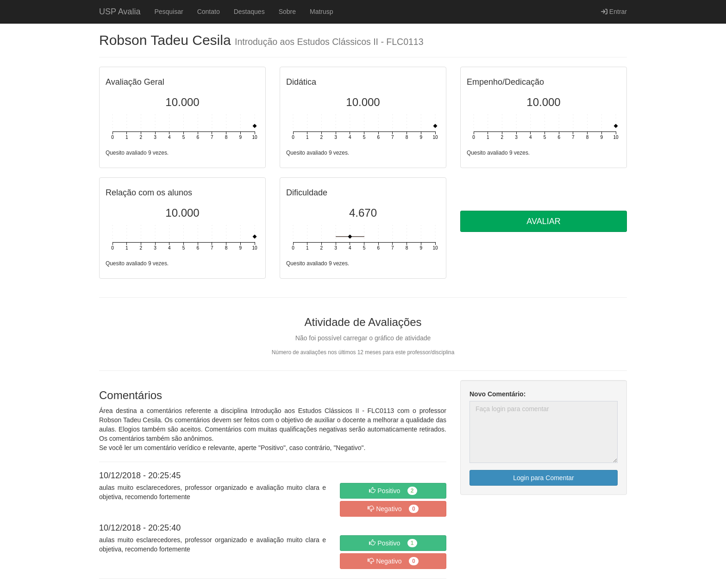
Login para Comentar (544, 478)
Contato (209, 12)
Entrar (614, 12)
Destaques (249, 12)
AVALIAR (543, 221)
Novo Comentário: (498, 394)
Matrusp (322, 12)
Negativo (393, 509)
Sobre (287, 12)
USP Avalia (120, 12)
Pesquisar (169, 12)
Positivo (393, 491)
